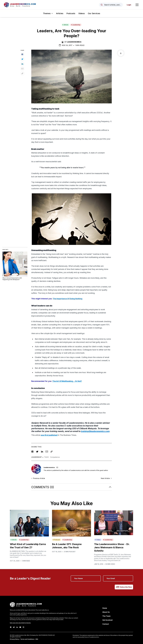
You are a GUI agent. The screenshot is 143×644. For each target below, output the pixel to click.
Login (129, 5)
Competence (55, 457)
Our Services (94, 13)
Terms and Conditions (27, 639)
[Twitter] (14, 627)
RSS (37, 639)
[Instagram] (23, 627)
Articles (60, 13)
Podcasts (71, 13)
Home (105, 608)
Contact (106, 624)
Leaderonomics (74, 42)
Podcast (56, 540)
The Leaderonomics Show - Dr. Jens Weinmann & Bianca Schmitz (112, 547)
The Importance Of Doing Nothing (68, 299)
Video (98, 540)
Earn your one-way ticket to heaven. (20, 623)
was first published (49, 435)
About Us (106, 612)
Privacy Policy (14, 639)
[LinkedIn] (17, 627)
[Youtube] (20, 627)
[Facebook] (11, 627)
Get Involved (107, 620)
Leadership (76, 25)
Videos (82, 13)
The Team (106, 616)
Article (65, 25)
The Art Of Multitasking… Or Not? (67, 381)
